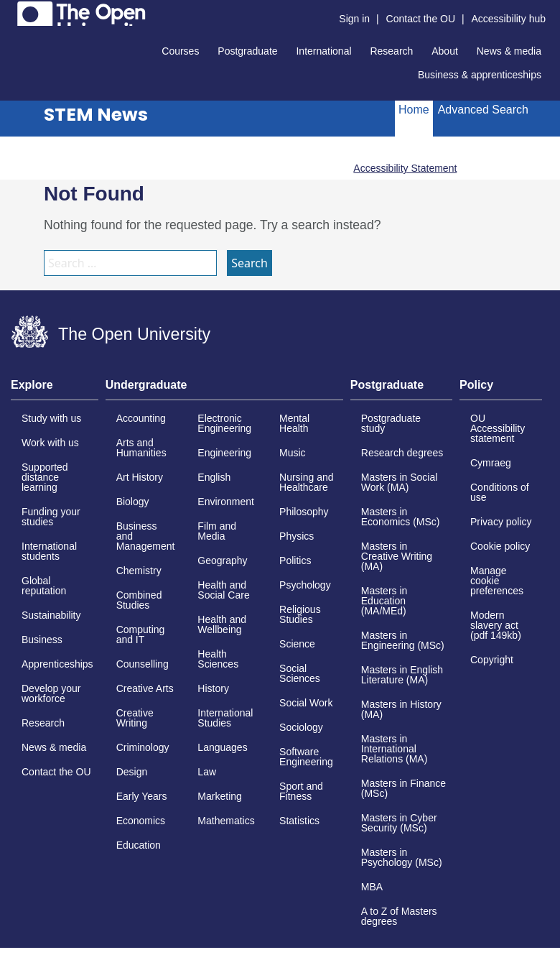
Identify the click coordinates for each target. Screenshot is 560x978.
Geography (222, 560)
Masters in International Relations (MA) (395, 749)
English (214, 477)
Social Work (306, 703)
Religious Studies (300, 614)
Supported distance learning (45, 477)
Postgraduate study (391, 423)
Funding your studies (51, 517)
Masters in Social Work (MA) (400, 482)
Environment (226, 502)
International (323, 51)
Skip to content (11, 11)
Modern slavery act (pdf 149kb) (496, 625)
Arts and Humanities (141, 448)
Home (414, 110)
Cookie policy (500, 546)
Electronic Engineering (224, 423)
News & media (509, 51)
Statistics (299, 821)
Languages (222, 747)
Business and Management (146, 536)
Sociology (301, 727)
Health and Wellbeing (222, 624)
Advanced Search (483, 110)
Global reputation (44, 586)
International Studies (225, 718)
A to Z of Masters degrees (399, 916)
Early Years (142, 796)
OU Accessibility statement (498, 428)
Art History (140, 477)
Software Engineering (306, 757)
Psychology (305, 585)
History (213, 688)
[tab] (55, 389)
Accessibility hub (509, 19)
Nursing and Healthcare (307, 482)
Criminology (143, 747)
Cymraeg (491, 463)
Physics (297, 536)
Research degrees (402, 453)
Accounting (141, 418)
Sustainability (51, 615)
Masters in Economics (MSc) (401, 517)
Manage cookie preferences (497, 581)
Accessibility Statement (405, 168)
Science (297, 644)
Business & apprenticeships (480, 75)
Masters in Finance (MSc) (403, 788)
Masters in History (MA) (401, 709)
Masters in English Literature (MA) (402, 675)
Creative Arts (145, 688)
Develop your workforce (51, 693)
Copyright (492, 660)
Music (293, 453)
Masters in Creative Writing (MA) (397, 556)
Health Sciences (218, 659)
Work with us (50, 443)
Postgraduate (247, 51)
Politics (295, 560)
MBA (372, 887)
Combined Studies (139, 600)
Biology (133, 502)
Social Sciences (300, 673)
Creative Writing (135, 718)
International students (49, 551)
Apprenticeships (57, 664)
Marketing (219, 796)
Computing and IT (141, 635)
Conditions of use (500, 492)
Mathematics (226, 821)
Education (139, 845)
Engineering (224, 453)
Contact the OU (421, 19)
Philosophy (304, 512)
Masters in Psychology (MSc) (402, 857)
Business (42, 640)
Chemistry (139, 571)
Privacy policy (501, 522)
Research (391, 51)
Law (207, 772)
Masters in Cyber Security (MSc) (399, 823)
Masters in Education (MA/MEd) (384, 601)
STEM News (96, 115)
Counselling (143, 664)
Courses (180, 51)
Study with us (51, 418)
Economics (141, 821)
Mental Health (294, 423)
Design (132, 772)
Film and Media (217, 531)
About (445, 51)
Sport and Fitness (301, 791)
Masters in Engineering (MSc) (403, 640)
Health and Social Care (223, 590)
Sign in (354, 19)
